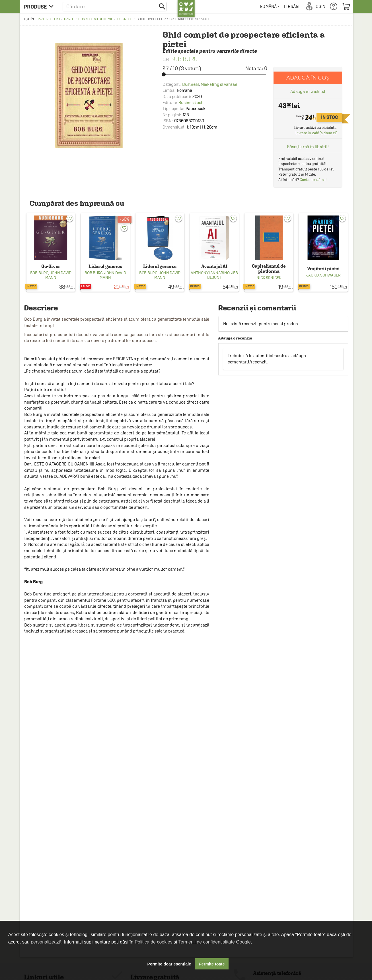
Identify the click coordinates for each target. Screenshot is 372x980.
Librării (292, 6)
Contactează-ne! (313, 180)
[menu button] (40, 6)
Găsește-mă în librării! (308, 147)
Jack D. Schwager (323, 275)
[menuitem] (270, 6)
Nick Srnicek (269, 278)
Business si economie (95, 19)
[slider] (215, 74)
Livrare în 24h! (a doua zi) (316, 133)
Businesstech (191, 102)
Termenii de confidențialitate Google (215, 942)
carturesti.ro (48, 19)
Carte (69, 19)
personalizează (46, 942)
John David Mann (58, 275)
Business (125, 19)
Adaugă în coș (308, 78)
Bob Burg (184, 59)
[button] (115, 6)
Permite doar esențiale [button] (169, 964)
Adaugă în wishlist (308, 91)
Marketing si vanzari (219, 84)
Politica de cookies (154, 942)
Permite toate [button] (212, 964)
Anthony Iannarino (210, 273)
